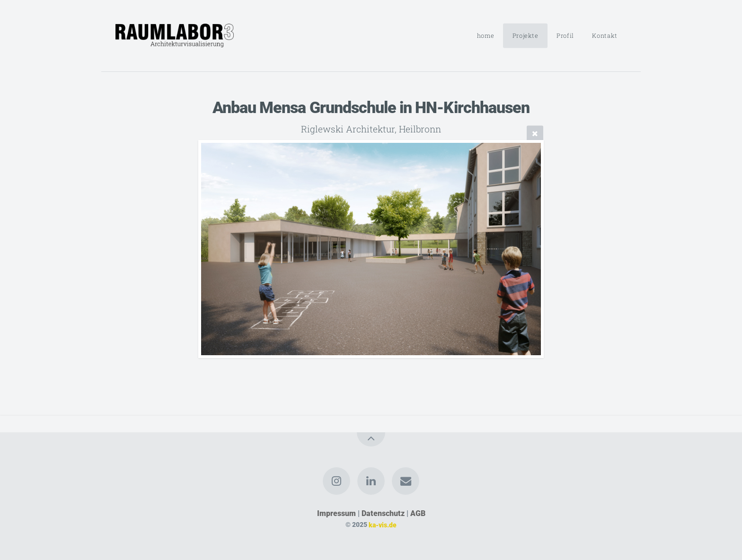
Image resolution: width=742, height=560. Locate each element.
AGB (418, 513)
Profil (565, 35)
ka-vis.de (383, 525)
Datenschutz (383, 513)
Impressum (336, 513)
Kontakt (605, 35)
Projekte (526, 35)
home (486, 35)
